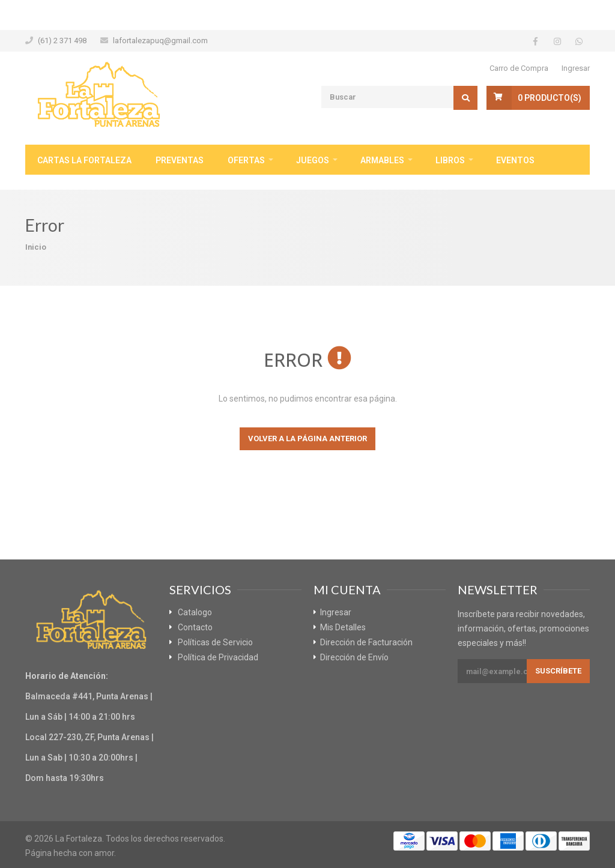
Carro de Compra (519, 68)
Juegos (313, 160)
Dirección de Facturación (366, 642)
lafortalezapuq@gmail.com (160, 41)
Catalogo (195, 612)
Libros (450, 160)
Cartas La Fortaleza (84, 160)
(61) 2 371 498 (62, 41)
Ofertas (246, 160)
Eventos (515, 160)
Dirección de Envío (354, 657)
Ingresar (576, 68)
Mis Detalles (343, 627)
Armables (382, 160)
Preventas (180, 160)
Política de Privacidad (218, 657)
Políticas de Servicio (215, 642)
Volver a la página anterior (307, 439)
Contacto (195, 627)
